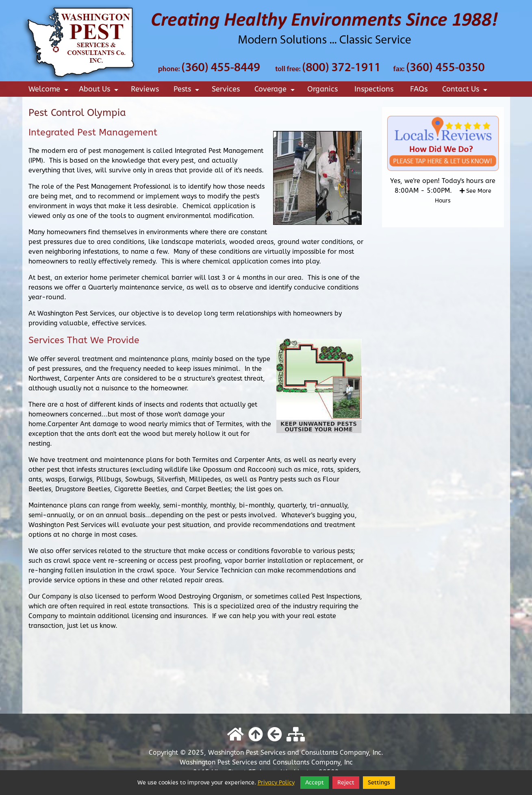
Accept (315, 783)
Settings (379, 783)
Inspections (374, 89)
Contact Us (466, 91)
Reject (346, 783)
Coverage (276, 91)
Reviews (145, 89)
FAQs (419, 89)
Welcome (50, 91)
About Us (100, 91)
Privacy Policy (276, 783)
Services (226, 89)
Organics (322, 89)
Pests (188, 91)
